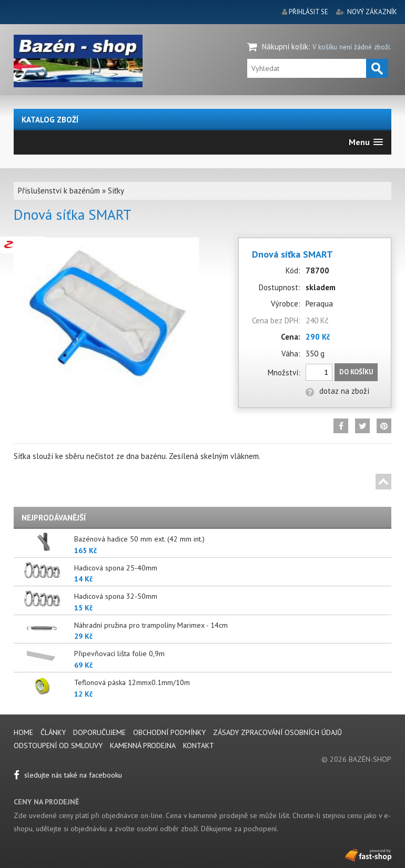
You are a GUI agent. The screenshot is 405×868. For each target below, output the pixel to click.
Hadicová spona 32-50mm (116, 596)
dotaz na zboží (337, 391)
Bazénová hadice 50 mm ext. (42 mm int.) (139, 539)
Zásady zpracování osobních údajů (277, 732)
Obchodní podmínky (169, 732)
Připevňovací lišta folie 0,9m (119, 653)
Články (54, 732)
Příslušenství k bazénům (59, 191)
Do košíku (356, 372)
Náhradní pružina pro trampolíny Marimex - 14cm (151, 625)
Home (23, 732)
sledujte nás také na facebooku (68, 775)
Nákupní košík (285, 47)
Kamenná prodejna (143, 746)
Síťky (116, 191)
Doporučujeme (99, 732)
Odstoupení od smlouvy (58, 746)
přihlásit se (308, 12)
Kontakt (199, 746)
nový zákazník (372, 12)
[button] (366, 142)
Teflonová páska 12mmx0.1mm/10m (132, 682)
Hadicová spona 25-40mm (116, 568)
